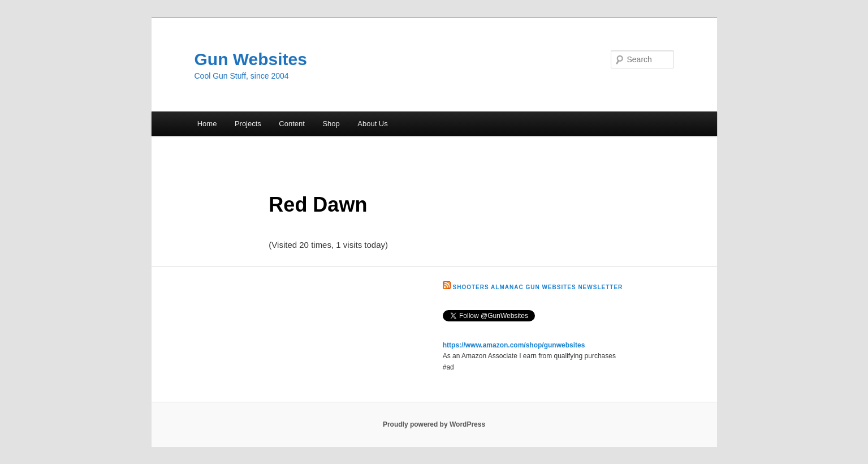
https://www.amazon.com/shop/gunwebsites (514, 345)
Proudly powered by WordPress (434, 424)
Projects (248, 124)
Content (292, 124)
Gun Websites (251, 59)
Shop (331, 124)
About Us (372, 124)
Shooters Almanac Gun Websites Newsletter (538, 287)
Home (207, 124)
